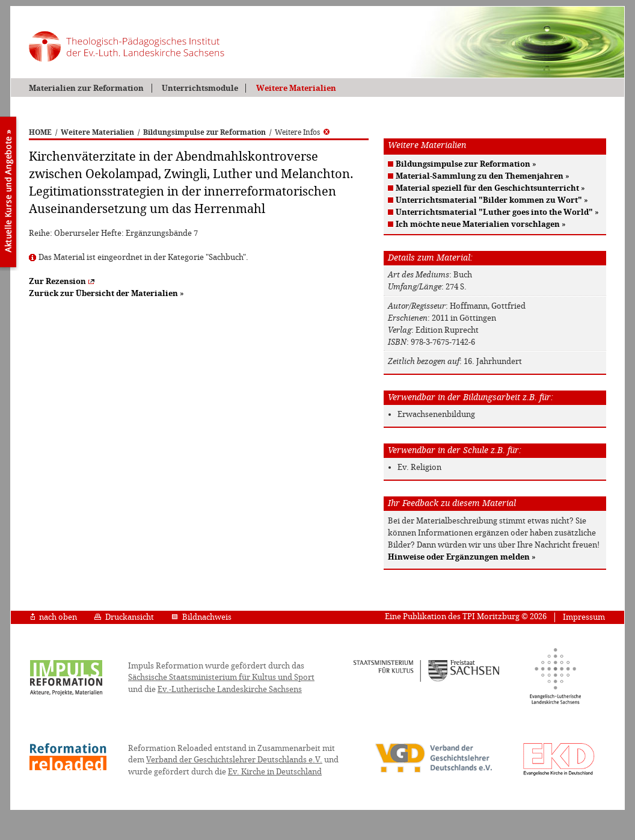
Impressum (584, 617)
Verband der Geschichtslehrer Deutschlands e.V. (234, 760)
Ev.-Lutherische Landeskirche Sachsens (230, 689)
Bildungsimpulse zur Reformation (204, 132)
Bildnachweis (201, 617)
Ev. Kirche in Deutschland (275, 772)
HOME (40, 132)
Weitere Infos (302, 132)
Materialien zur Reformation (86, 88)
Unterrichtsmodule (200, 88)
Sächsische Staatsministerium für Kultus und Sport (221, 677)
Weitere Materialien (296, 88)
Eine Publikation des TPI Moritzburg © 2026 (466, 616)
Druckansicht (124, 617)
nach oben (54, 617)
